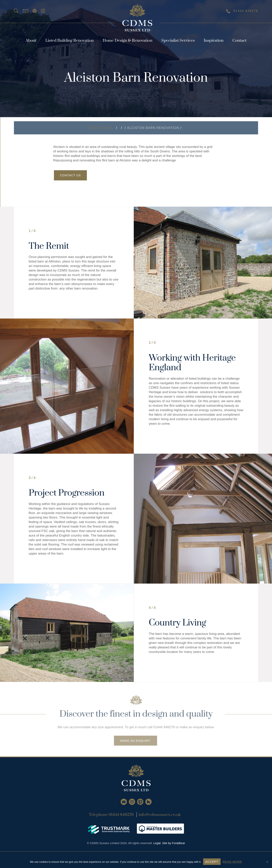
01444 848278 (242, 11)
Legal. (158, 843)
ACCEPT (212, 862)
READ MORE (232, 862)
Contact (239, 41)
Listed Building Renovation (69, 41)
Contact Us (70, 175)
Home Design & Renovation (127, 41)
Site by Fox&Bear (174, 843)
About (31, 41)
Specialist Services (178, 41)
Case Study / (102, 128)
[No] (267, 862)
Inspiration (214, 41)
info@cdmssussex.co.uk (160, 815)
